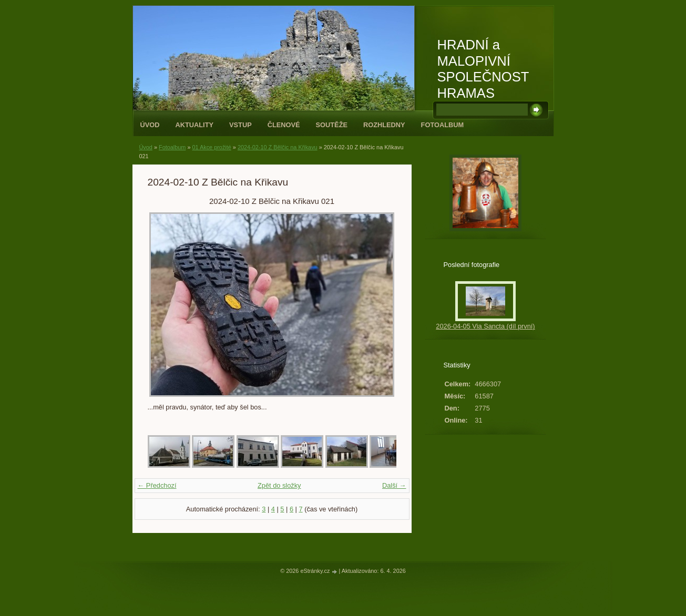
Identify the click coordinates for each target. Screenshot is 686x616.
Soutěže (332, 125)
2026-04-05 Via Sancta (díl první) (485, 326)
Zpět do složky (279, 485)
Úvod (150, 125)
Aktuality (194, 125)
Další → (394, 485)
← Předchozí (157, 485)
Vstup (240, 125)
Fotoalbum (443, 125)
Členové (284, 125)
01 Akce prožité (211, 147)
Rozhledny (384, 125)
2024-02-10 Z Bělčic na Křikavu (278, 147)
